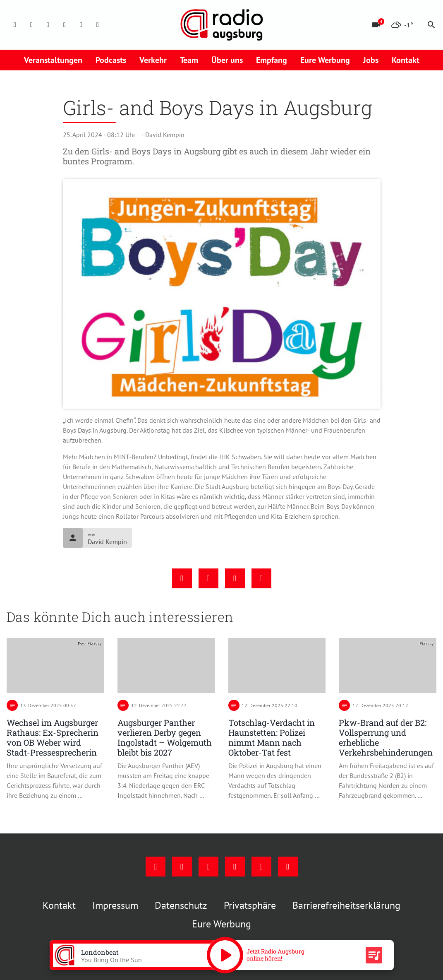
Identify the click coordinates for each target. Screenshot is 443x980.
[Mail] (65, 25)
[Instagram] (31, 25)
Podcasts (111, 60)
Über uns (227, 60)
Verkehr (153, 60)
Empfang (272, 60)
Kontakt (406, 60)
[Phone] (81, 25)
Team (189, 60)
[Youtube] (48, 25)
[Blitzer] (376, 25)
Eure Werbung (325, 60)
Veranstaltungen (53, 60)
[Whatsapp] (98, 25)
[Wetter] (402, 25)
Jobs (371, 60)
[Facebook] (15, 25)
